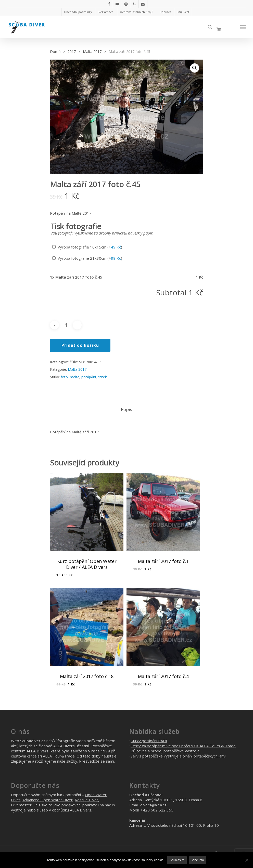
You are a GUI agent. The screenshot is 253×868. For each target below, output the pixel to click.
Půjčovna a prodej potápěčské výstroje (165, 751)
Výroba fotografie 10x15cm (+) (87, 247)
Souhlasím (177, 860)
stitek (102, 377)
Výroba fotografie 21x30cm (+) (87, 258)
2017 (72, 52)
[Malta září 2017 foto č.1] (163, 512)
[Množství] (66, 325)
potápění (89, 377)
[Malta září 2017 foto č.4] (163, 627)
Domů (55, 52)
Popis (127, 409)
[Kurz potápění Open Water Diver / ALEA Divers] (87, 512)
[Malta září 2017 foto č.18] (87, 627)
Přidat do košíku (80, 345)
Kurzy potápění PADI (149, 741)
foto (64, 377)
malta (75, 377)
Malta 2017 (92, 52)
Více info (198, 860)
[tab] (127, 410)
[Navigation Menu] (243, 27)
